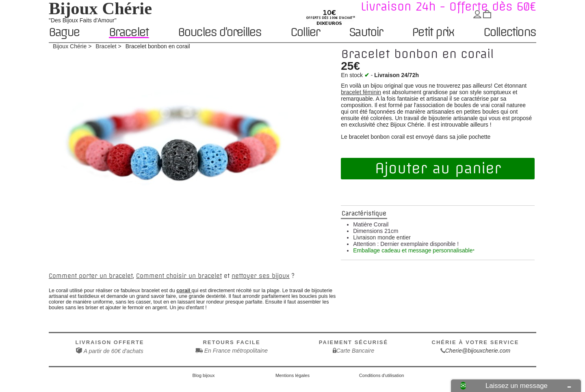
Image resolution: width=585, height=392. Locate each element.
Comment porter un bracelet (91, 276)
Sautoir (366, 33)
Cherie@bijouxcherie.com (478, 351)
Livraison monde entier (382, 237)
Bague (64, 33)
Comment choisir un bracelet (179, 276)
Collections (509, 33)
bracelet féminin (361, 92)
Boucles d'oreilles (220, 33)
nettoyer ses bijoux (261, 276)
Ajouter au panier (438, 168)
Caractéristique (364, 213)
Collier (305, 33)
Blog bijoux (204, 375)
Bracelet (129, 32)
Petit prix (433, 33)
